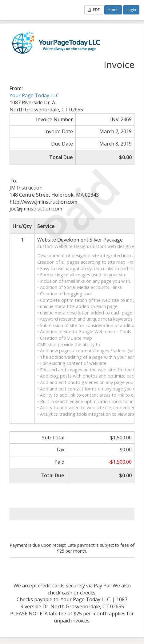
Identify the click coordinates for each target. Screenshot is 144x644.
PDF (94, 10)
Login (131, 10)
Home (113, 10)
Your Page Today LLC (34, 95)
